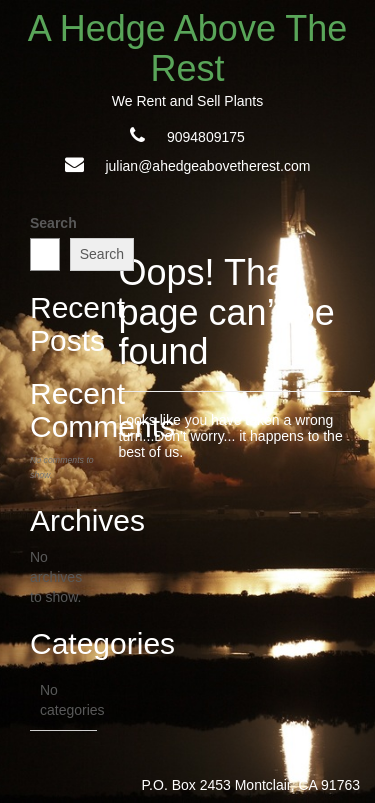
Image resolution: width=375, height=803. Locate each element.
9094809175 (206, 137)
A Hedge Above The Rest (188, 48)
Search (53, 223)
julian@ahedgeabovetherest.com (207, 166)
